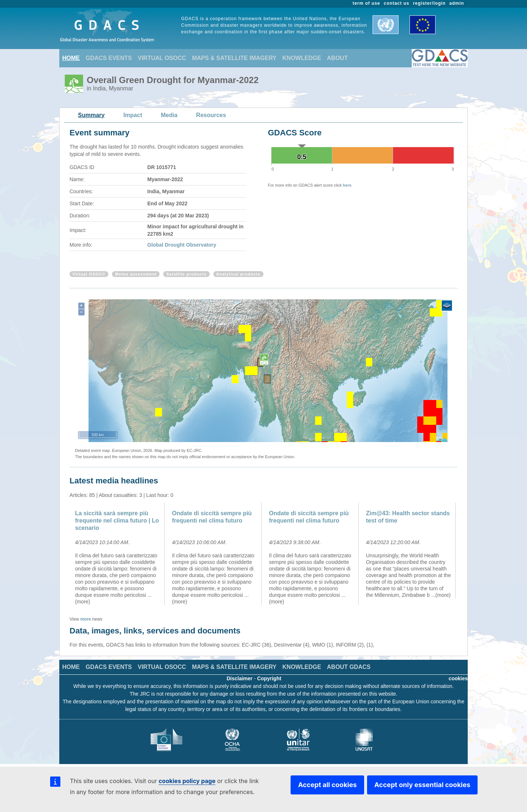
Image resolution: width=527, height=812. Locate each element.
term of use (367, 3)
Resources (211, 115)
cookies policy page (187, 781)
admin (457, 3)
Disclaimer (240, 678)
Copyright (269, 678)
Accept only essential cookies (422, 785)
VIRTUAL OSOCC (162, 58)
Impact (133, 115)
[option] (118, 554)
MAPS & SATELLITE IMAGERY (234, 58)
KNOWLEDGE (302, 58)
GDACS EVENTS (109, 58)
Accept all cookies (327, 785)
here (347, 185)
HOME (71, 58)
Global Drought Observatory (182, 245)
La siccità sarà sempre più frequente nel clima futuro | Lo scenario (117, 521)
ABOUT (337, 58)
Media (169, 115)
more (85, 619)
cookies (458, 678)
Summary (91, 115)
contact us (397, 3)
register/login (429, 3)
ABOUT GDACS (349, 667)
